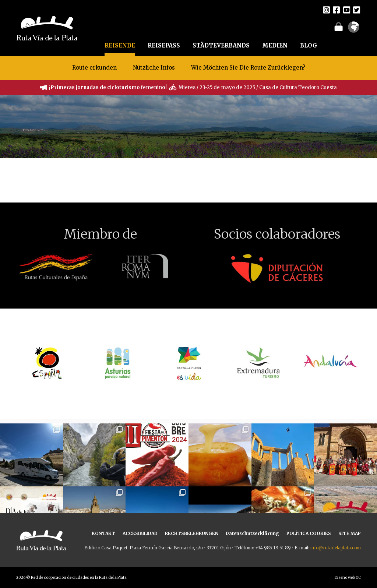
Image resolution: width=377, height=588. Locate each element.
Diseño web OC (348, 578)
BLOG (309, 45)
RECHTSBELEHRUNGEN (192, 533)
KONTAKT (103, 533)
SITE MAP (350, 533)
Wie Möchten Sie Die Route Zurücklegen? (248, 68)
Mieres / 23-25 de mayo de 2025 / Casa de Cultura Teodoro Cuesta (258, 87)
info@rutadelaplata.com (336, 548)
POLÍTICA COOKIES (309, 533)
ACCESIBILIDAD (140, 533)
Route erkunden (94, 68)
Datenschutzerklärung (252, 533)
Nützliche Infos (154, 68)
